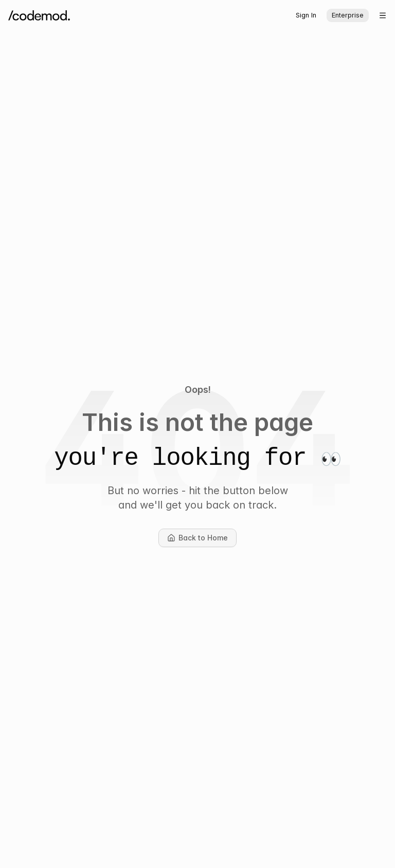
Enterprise (348, 15)
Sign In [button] (306, 15)
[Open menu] (383, 15)
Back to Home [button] (202, 540)
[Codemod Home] (39, 16)
